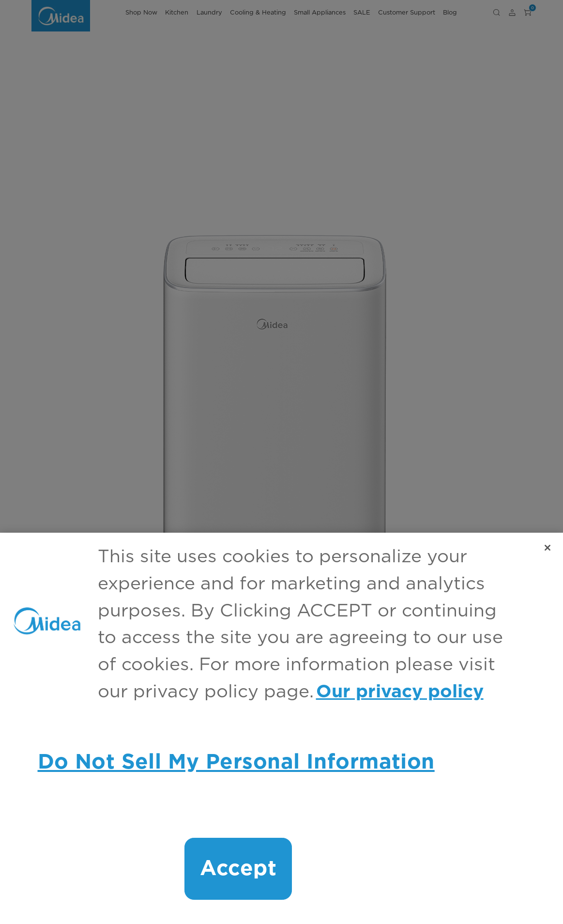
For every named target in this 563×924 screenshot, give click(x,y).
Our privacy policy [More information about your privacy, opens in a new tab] (400, 692)
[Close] (548, 548)
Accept (238, 869)
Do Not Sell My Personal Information (236, 762)
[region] (281, 728)
